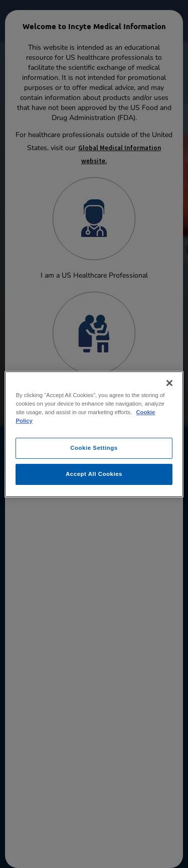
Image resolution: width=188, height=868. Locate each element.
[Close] (169, 383)
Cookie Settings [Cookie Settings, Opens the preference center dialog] (94, 448)
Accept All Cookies (94, 474)
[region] (94, 434)
